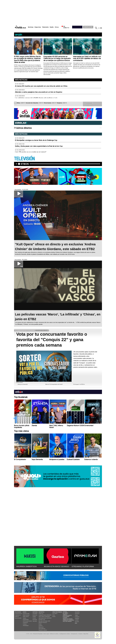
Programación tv (18, 614)
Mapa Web (86, 634)
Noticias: (35, 612)
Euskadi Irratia (26, 614)
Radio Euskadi (26, 615)
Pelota (40, 624)
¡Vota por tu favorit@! (23, 384)
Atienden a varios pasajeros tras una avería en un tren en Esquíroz (39, 92)
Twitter (76, 615)
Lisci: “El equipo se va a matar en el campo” (31, 152)
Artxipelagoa (26, 625)
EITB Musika (26, 619)
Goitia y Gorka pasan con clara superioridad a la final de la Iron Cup (39, 146)
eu (99, 28)
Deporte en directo (43, 630)
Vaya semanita (18, 618)
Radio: (25, 612)
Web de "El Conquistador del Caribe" (54, 384)
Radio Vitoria (26, 616)
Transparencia (74, 634)
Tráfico (65, 614)
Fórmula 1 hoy (42, 619)
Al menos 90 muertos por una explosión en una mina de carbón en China (41, 86)
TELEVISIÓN (24, 159)
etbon (25, 164)
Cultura (34, 618)
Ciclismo (41, 625)
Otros (57, 27)
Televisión (45, 27)
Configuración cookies (65, 634)
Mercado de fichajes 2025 (44, 621)
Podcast (25, 624)
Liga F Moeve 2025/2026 (44, 616)
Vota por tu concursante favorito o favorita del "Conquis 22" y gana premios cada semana (52, 340)
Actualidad (35, 614)
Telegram (77, 618)
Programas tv (18, 615)
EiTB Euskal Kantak (27, 621)
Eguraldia (35, 621)
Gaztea (25, 618)
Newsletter (77, 612)
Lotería (65, 618)
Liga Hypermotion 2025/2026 (45, 618)
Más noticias (21, 80)
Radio (52, 27)
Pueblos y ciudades (68, 620)
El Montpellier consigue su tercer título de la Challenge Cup (36, 140)
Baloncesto (41, 627)
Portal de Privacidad (38, 634)
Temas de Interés (68, 619)
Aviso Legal (46, 634)
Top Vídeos (55, 614)
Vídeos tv (17, 616)
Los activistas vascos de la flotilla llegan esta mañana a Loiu (36, 98)
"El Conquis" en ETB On (79, 384)
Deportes (38, 27)
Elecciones (66, 617)
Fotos (54, 615)
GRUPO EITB (88, 27)
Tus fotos (88, 103)
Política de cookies (54, 634)
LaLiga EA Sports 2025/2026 (45, 615)
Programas (25, 622)
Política (34, 616)
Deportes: (42, 612)
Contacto (80, 634)
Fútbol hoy (41, 614)
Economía (35, 615)
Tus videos (88, 105)
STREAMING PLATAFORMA (83, 566)
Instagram (77, 617)
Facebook (77, 614)
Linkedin (77, 620)
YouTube (77, 622)
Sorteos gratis (67, 615)
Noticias (31, 27)
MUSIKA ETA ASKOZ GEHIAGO (57, 566)
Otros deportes (42, 628)
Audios (54, 616)
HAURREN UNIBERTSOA (27, 566)
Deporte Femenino (43, 622)
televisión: (18, 612)
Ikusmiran (35, 619)
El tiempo (65, 613)
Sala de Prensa (67, 621)
